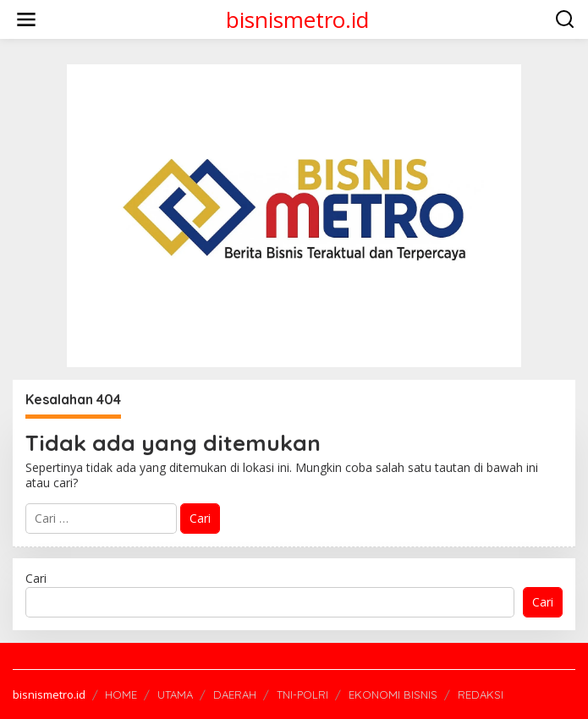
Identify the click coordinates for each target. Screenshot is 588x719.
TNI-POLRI (302, 694)
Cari (36, 578)
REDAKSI (481, 694)
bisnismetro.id (297, 19)
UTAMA (175, 694)
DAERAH (235, 694)
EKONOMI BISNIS (393, 694)
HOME (121, 694)
